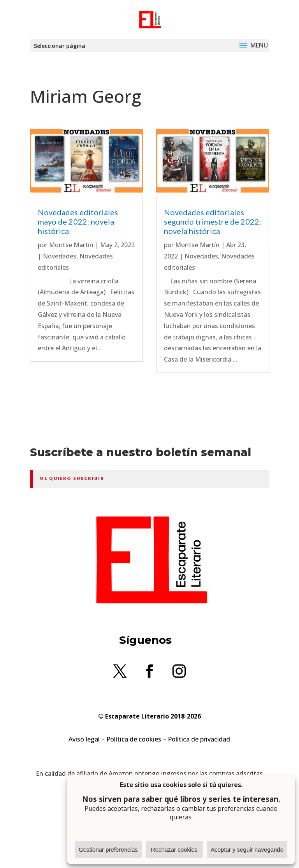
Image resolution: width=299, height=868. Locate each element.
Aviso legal (84, 739)
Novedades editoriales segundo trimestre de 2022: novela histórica (213, 221)
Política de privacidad (199, 739)
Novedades (60, 256)
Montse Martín (71, 245)
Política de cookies (134, 739)
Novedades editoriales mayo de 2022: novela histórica (78, 221)
